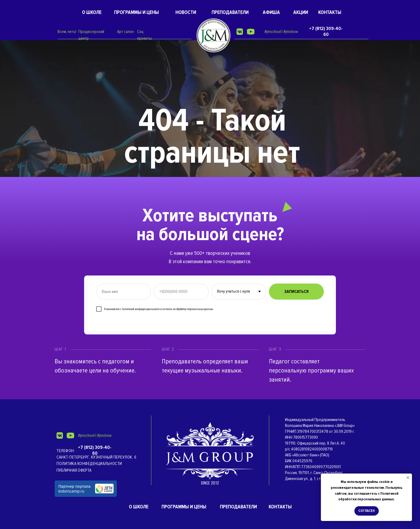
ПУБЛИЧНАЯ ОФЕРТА (74, 470)
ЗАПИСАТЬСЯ (296, 292)
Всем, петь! (67, 32)
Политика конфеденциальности (89, 464)
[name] (124, 292)
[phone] (181, 292)
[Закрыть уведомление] (408, 478)
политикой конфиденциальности (141, 309)
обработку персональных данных (195, 309)
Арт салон (125, 32)
